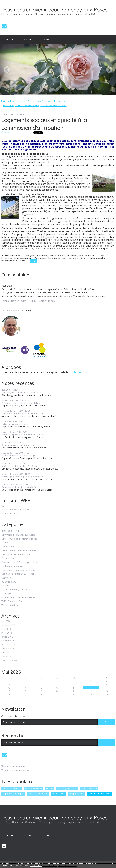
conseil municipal (34, 789)
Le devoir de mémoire (12, 566)
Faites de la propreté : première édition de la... (24, 434)
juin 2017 (6, 652)
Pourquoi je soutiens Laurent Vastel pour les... (24, 403)
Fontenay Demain (10, 514)
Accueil (10, 39)
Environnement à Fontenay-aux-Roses (20, 562)
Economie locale (10, 558)
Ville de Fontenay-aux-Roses (15, 510)
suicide (50, 789)
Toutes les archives (10, 661)
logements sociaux (11, 258)
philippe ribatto (77, 794)
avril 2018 (6, 629)
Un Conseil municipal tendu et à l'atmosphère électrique (26, 101)
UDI (3, 506)
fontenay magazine (67, 789)
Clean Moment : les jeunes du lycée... (20, 487)
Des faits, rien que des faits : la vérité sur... (22, 392)
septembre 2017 (9, 649)
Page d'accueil (61, 101)
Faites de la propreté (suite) (15, 424)
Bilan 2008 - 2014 (10, 531)
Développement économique (16, 555)
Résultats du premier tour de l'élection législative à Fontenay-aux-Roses (35, 106)
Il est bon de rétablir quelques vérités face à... (24, 414)
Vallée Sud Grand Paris (12, 601)
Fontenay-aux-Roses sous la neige (18, 456)
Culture (5, 543)
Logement (7, 578)
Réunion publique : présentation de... (19, 445)
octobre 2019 (8, 625)
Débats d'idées (9, 547)
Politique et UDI (9, 582)
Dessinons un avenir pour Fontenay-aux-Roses (54, 9)
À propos (45, 39)
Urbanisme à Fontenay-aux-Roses (18, 597)
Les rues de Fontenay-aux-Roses (18, 574)
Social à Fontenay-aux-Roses (16, 590)
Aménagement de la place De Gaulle (19, 466)
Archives (27, 39)
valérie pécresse (89, 789)
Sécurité (5, 586)
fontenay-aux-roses (100, 794)
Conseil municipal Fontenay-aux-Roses (21, 539)
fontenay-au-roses (12, 789)
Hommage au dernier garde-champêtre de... (23, 477)
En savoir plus (36, 866)
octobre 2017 (8, 645)
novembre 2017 (9, 641)
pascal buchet (59, 794)
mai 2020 (6, 621)
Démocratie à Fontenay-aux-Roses (19, 551)
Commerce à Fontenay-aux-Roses (18, 535)
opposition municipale (13, 794)
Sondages (6, 593)
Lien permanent (11, 256)
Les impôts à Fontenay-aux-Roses (18, 570)
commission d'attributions (34, 258)
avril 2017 (6, 656)
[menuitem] (10, 40)
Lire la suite (76, 372)
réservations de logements (81, 258)
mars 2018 (7, 633)
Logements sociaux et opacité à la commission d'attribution (44, 123)
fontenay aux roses (38, 794)
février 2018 (7, 637)
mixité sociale (20, 261)
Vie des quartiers (10, 605)
